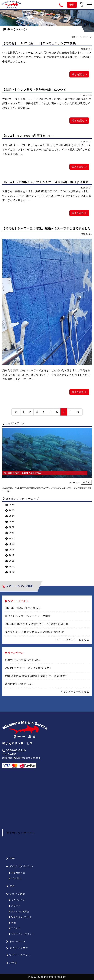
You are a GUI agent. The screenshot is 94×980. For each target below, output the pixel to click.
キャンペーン (16, 941)
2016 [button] (10, 561)
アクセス (14, 928)
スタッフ (14, 906)
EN (82, 5)
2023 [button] (10, 522)
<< (16, 412)
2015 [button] (10, 566)
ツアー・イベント (18, 955)
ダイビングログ (17, 948)
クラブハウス (17, 900)
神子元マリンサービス (21, 833)
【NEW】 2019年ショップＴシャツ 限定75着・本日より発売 (45, 182)
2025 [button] (10, 510)
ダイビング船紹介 (19, 911)
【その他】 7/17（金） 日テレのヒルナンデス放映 (39, 43)
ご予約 (12, 963)
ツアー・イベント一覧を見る (72, 640)
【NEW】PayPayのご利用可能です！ (28, 136)
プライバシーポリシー (21, 934)
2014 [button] (10, 572)
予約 (72, 5)
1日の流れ (15, 878)
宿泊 (10, 886)
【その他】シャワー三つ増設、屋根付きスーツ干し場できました (46, 228)
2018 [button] (10, 550)
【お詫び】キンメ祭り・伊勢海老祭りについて (34, 90)
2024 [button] (10, 516)
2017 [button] (10, 555)
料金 (12, 923)
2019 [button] (10, 544)
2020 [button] (10, 538)
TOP (74, 37)
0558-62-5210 (14, 750)
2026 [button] (10, 505)
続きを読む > (79, 74)
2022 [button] (10, 527)
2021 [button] (10, 533)
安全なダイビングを (20, 917)
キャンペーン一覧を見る (75, 692)
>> (78, 412)
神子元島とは (17, 873)
